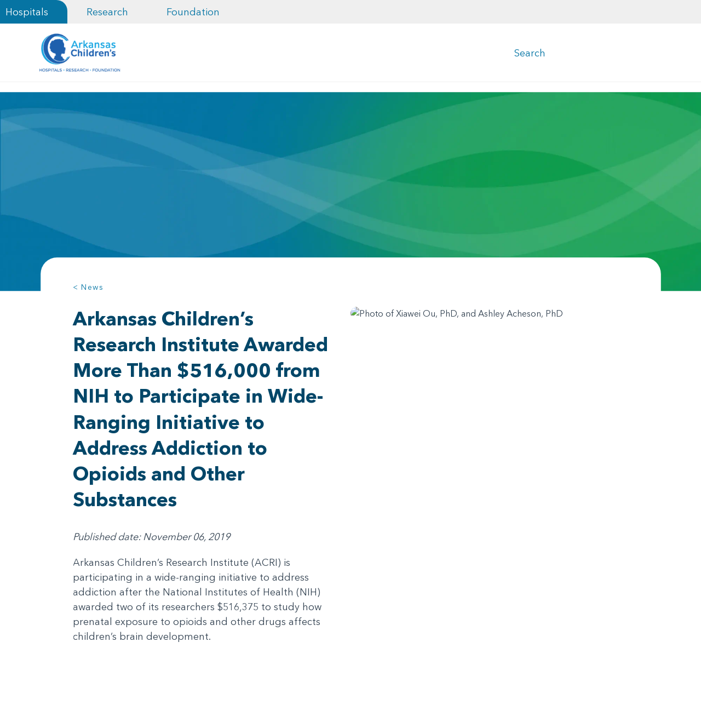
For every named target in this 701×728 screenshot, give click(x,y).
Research (107, 12)
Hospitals (27, 12)
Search (530, 54)
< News (88, 289)
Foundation (193, 12)
